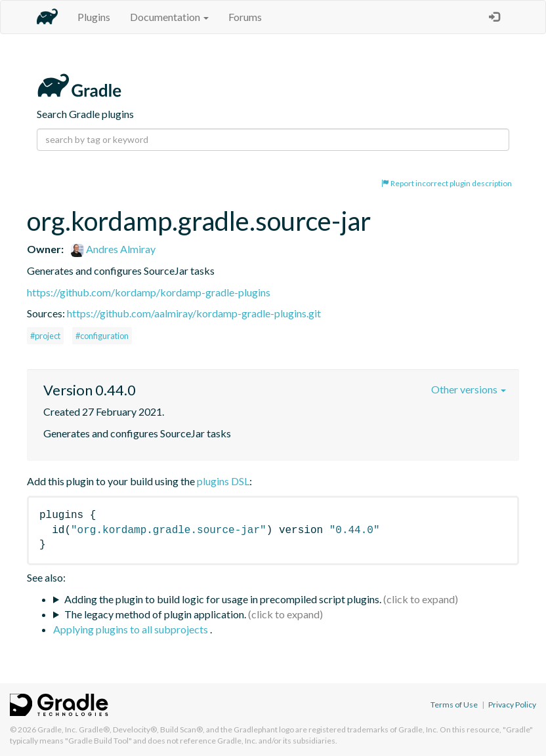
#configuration (102, 336)
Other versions (469, 389)
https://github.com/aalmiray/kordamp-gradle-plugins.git (194, 313)
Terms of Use (454, 705)
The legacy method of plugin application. (155, 614)
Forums (245, 17)
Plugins (94, 17)
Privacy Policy (512, 705)
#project (45, 336)
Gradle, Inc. (57, 729)
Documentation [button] (169, 17)
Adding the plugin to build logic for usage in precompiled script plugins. (223, 599)
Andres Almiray (113, 249)
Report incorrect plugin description (447, 183)
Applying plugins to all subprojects (132, 629)
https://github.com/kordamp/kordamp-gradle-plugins (149, 292)
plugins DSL (223, 481)
